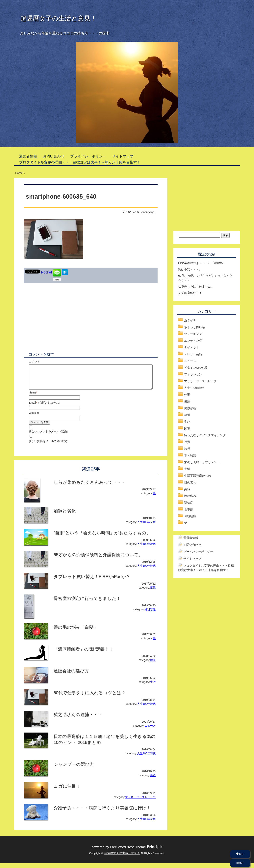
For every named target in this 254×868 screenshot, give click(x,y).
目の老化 (190, 482)
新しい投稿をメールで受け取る (48, 446)
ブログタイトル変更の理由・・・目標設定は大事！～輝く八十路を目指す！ (80, 162)
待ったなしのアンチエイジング (205, 435)
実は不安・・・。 (190, 269)
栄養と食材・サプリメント (202, 462)
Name (33, 397)
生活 (153, 687)
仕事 (187, 395)
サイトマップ (123, 156)
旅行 (187, 449)
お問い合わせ (54, 156)
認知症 (189, 503)
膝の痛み (190, 496)
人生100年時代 (146, 527)
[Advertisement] (57, 315)
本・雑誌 (190, 455)
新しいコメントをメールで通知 (48, 436)
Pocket (47, 272)
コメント (34, 362)
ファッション (193, 374)
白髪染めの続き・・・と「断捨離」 (202, 263)
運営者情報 (28, 156)
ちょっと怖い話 (195, 327)
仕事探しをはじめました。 (196, 286)
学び (187, 422)
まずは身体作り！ (190, 293)
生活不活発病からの (198, 476)
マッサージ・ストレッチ (140, 802)
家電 (153, 592)
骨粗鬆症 (150, 614)
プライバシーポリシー (88, 156)
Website (34, 418)
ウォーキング (193, 334)
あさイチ (190, 320)
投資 (187, 442)
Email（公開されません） (45, 407)
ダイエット (192, 347)
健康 (153, 665)
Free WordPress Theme (136, 852)
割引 (187, 415)
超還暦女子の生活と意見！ (58, 18)
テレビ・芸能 (193, 354)
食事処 (189, 509)
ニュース (150, 730)
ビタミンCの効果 (196, 368)
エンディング (193, 341)
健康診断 (190, 408)
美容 (153, 780)
